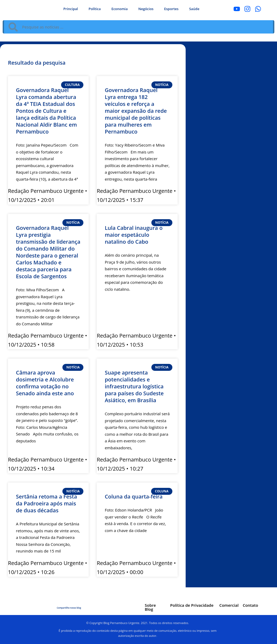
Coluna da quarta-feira (134, 496)
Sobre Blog (150, 607)
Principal (71, 9)
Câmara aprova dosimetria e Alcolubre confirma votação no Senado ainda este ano (45, 383)
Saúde (194, 9)
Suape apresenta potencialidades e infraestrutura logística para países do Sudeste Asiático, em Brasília (134, 386)
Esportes (171, 9)
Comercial (229, 605)
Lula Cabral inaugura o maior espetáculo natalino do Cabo (134, 235)
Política (95, 9)
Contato (250, 605)
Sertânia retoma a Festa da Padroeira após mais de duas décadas (46, 503)
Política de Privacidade (192, 605)
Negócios (146, 9)
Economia (119, 9)
